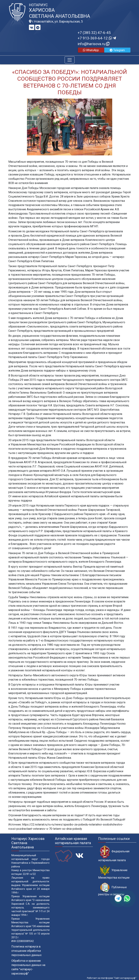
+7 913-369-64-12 (97, 38)
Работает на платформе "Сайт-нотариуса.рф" (112, 978)
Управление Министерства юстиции (114, 872)
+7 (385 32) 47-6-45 (94, 33)
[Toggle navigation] (70, 60)
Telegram (117, 50)
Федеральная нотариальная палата (114, 853)
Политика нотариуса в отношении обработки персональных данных (26, 951)
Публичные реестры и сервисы (112, 889)
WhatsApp (91, 50)
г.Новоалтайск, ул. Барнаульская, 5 (56, 21)
